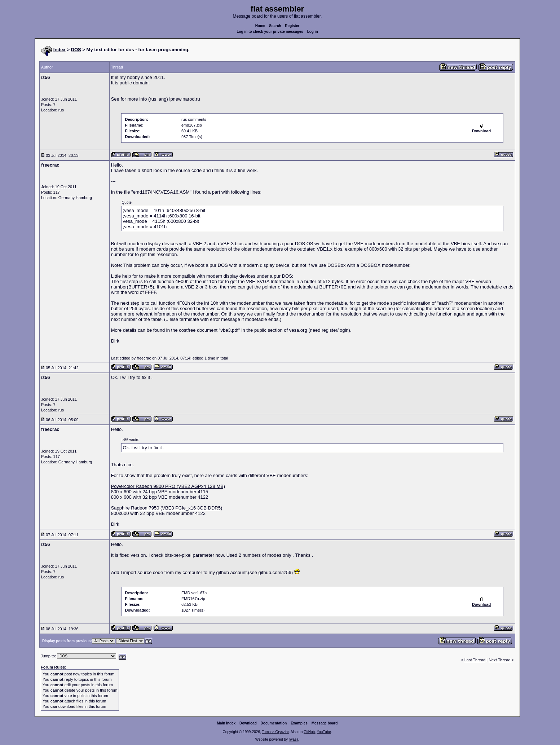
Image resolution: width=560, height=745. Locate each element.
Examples (299, 723)
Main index (226, 723)
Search (275, 26)
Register (292, 26)
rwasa (294, 739)
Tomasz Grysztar (275, 732)
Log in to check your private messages (270, 32)
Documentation (274, 723)
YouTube (324, 732)
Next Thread (500, 660)
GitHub (309, 732)
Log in (313, 32)
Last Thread (475, 660)
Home (260, 26)
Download (248, 723)
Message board (325, 723)
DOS (76, 50)
